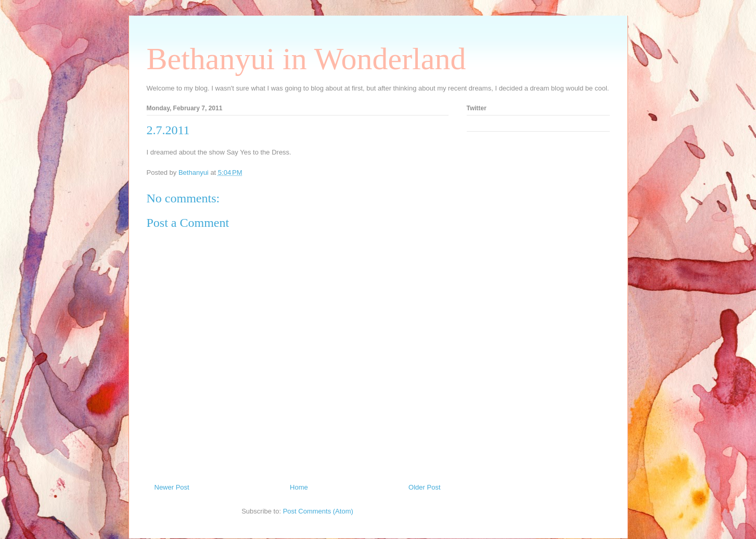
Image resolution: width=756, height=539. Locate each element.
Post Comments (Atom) (318, 511)
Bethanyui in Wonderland (306, 59)
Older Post (424, 487)
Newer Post (172, 487)
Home (299, 487)
